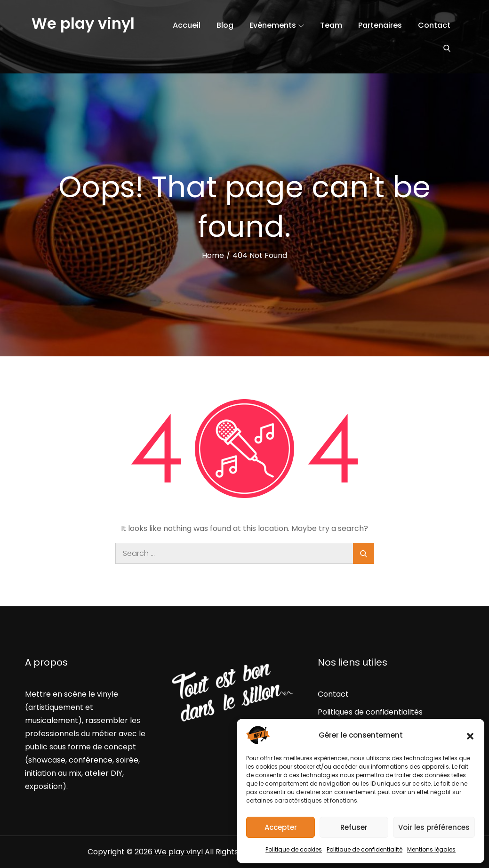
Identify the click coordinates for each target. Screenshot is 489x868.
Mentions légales (431, 849)
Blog (225, 25)
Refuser (354, 827)
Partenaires (380, 25)
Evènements (277, 25)
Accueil (187, 25)
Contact (434, 25)
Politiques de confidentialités (370, 712)
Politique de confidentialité (365, 849)
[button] (470, 735)
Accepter (281, 827)
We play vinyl (83, 23)
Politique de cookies (294, 849)
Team (331, 25)
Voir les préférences (434, 827)
